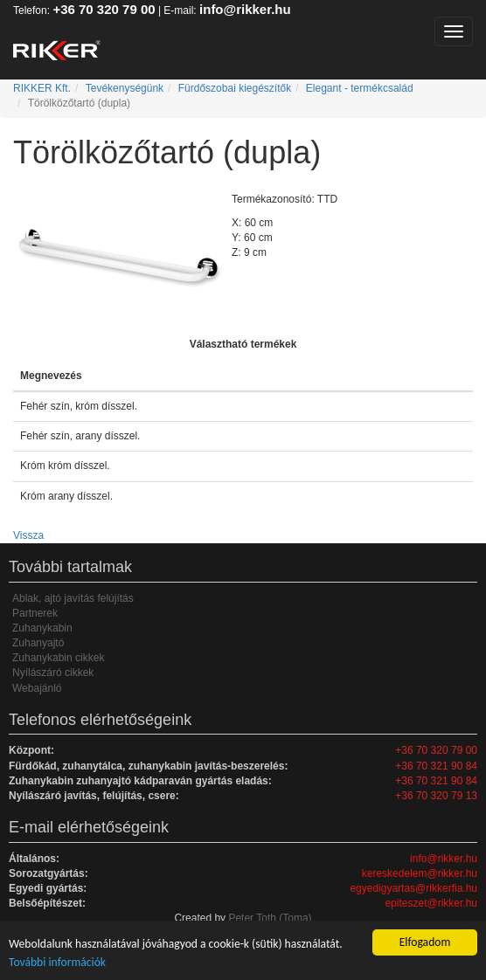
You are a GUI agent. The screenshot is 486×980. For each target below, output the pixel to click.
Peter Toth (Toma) (270, 918)
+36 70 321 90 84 (436, 766)
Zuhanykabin (42, 628)
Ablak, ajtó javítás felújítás (73, 598)
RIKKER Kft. (42, 88)
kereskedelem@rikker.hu (420, 873)
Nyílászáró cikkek (53, 673)
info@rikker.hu (245, 9)
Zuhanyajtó (38, 643)
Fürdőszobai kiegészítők (235, 88)
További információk (57, 962)
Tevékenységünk (125, 88)
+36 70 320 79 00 (104, 9)
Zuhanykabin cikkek (58, 658)
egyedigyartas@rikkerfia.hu (413, 888)
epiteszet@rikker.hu (431, 903)
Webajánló (37, 688)
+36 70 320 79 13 (436, 796)
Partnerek (35, 613)
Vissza (28, 535)
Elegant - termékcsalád (360, 88)
